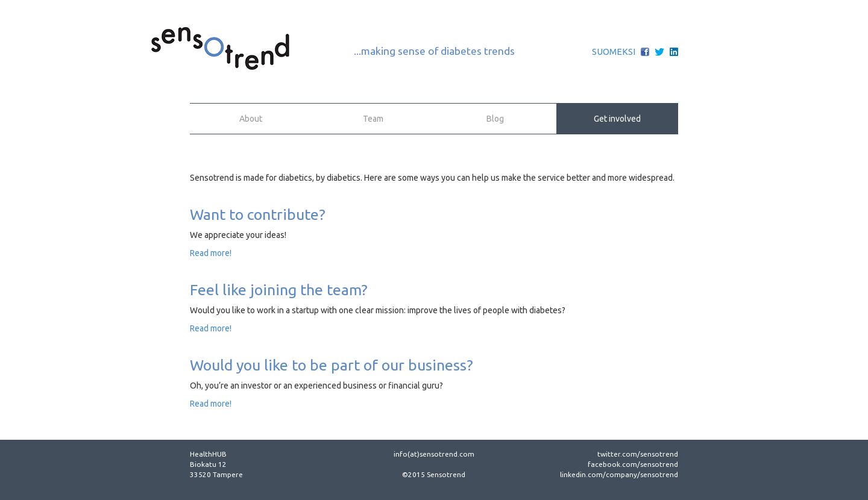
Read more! (211, 253)
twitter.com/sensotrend (638, 454)
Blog (495, 119)
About (251, 119)
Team (373, 119)
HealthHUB (208, 454)
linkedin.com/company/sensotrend (619, 474)
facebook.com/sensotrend (633, 464)
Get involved (617, 119)
